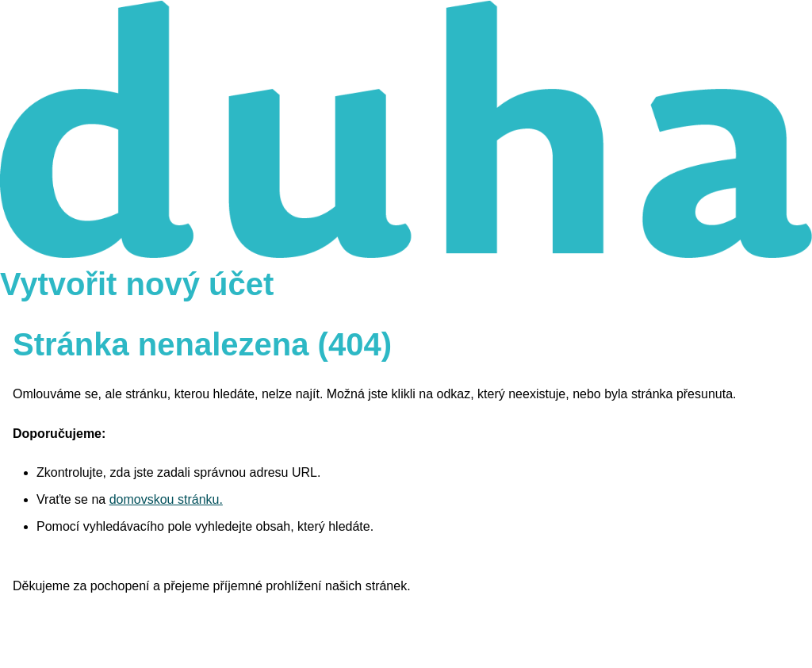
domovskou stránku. (166, 499)
